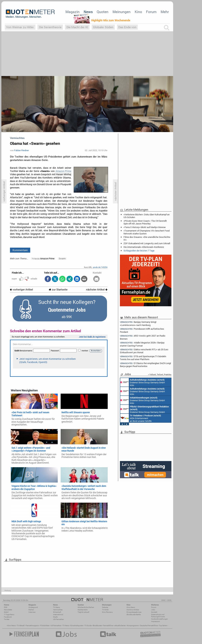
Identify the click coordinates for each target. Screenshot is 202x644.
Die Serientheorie (50, 27)
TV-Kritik (105, 610)
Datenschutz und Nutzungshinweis (158, 616)
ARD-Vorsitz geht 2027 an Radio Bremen (143, 337)
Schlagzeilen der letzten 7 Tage (139, 251)
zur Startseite (58, 289)
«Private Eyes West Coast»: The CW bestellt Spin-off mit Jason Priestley (145, 222)
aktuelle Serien (120, 626)
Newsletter (8, 610)
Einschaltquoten (77, 626)
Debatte (105, 607)
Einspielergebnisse (134, 612)
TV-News (57, 607)
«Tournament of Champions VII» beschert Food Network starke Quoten (147, 232)
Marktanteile (83, 610)
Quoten (103, 12)
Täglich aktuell (83, 612)
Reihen (31, 610)
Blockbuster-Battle (134, 615)
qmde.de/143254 (100, 267)
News (88, 12)
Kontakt (154, 612)
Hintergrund (33, 607)
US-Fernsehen (58, 619)
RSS (6, 607)
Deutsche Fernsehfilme (149, 626)
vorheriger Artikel (21, 289)
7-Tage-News (9, 615)
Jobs (153, 610)
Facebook (8, 617)
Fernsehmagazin (32, 626)
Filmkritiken (45, 626)
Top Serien (163, 626)
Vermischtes (58, 610)
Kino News (12, 626)
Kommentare (20, 250)
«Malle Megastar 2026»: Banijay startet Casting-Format (142, 344)
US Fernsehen (56, 626)
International (58, 615)
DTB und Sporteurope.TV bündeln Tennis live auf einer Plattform (143, 358)
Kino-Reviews (107, 612)
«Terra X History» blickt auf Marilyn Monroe (145, 227)
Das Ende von (127, 27)
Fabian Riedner (21, 150)
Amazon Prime (63, 171)
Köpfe (55, 617)
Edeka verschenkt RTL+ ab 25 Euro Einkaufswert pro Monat (144, 351)
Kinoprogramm (133, 626)
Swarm (62, 258)
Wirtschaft (57, 612)
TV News (66, 626)
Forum (151, 12)
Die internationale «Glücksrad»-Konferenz (144, 247)
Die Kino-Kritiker (133, 610)
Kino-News (131, 607)
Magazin (72, 12)
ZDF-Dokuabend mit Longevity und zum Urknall (147, 243)
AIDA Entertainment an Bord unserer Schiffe (141, 418)
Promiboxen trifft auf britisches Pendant (142, 330)
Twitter (7, 619)
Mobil (6, 612)
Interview (32, 612)
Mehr (165, 12)
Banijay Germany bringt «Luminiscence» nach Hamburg (138, 323)
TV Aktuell (21, 626)
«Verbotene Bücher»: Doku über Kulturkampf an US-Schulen (147, 216)
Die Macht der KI (77, 27)
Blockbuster (97, 626)
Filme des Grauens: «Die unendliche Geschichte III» (147, 238)
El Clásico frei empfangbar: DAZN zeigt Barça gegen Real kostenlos (145, 365)
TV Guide (88, 626)
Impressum (156, 621)
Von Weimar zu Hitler (20, 27)
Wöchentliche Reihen (86, 607)
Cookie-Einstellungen (159, 619)
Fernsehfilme (108, 626)
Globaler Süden (103, 27)
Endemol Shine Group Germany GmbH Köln (143, 382)
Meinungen (122, 12)
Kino (138, 12)
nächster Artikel (97, 289)
